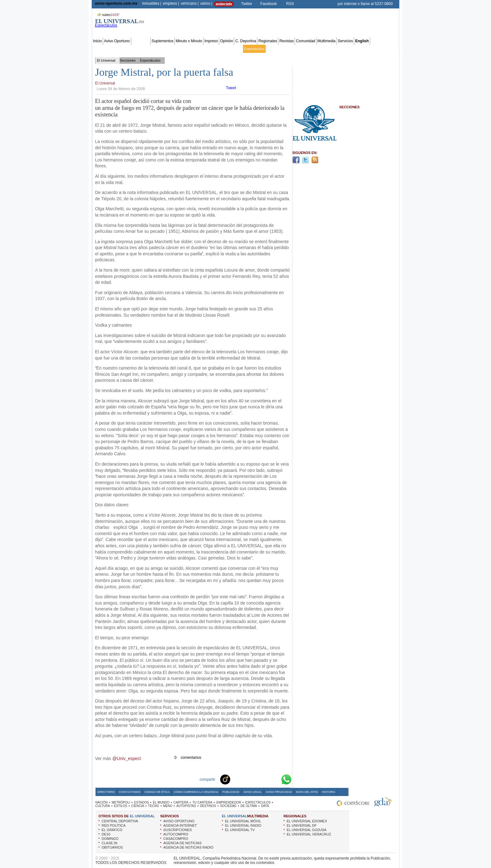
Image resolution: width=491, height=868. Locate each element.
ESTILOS (121, 806)
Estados (164, 49)
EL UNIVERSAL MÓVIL (243, 821)
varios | (206, 3)
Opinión (227, 41)
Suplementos (163, 41)
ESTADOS (141, 802)
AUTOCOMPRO (176, 834)
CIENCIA (138, 806)
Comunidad (305, 41)
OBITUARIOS (112, 847)
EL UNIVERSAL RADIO (243, 825)
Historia (328, 792)
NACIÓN (102, 802)
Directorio (106, 792)
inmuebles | (152, 3)
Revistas (287, 41)
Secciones (141, 41)
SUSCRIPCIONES (178, 830)
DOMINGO (110, 839)
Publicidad (373, 49)
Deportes (300, 49)
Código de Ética (157, 792)
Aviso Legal (252, 792)
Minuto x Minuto (189, 41)
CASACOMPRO (176, 839)
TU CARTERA (202, 802)
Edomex (129, 49)
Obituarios (355, 49)
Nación (99, 49)
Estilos (285, 49)
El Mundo (180, 49)
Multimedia (327, 41)
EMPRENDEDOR (229, 802)
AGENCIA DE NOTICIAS (183, 843)
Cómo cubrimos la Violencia (196, 792)
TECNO (154, 806)
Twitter (247, 4)
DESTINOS (208, 806)
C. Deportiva (246, 41)
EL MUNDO (161, 802)
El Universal (106, 60)
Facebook (269, 4)
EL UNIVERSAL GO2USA (307, 830)
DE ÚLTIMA (249, 806)
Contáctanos (130, 792)
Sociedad (338, 49)
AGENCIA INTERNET (180, 825)
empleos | (171, 3)
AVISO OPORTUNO (179, 821)
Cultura (272, 49)
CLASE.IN (110, 843)
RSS (290, 4)
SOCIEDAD (228, 806)
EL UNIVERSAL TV (240, 830)
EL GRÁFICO (112, 830)
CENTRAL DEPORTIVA (120, 821)
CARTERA (181, 802)
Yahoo (265, 779)
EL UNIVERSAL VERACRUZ (309, 834)
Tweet (231, 88)
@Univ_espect (127, 758)
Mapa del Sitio (307, 792)
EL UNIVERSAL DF (302, 825)
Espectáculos (254, 49)
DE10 (106, 834)
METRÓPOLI (121, 802)
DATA (265, 806)
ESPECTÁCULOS (258, 802)
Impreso (211, 41)
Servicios (346, 41)
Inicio (97, 41)
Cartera (195, 49)
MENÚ (168, 806)
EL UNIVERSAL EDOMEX (307, 821)
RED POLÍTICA (114, 825)
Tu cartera (211, 49)
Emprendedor (232, 49)
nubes (108, 15)
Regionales (268, 41)
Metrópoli (113, 49)
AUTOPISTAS (186, 806)
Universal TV (318, 49)
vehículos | (190, 3)
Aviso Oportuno (117, 41)
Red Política (147, 49)
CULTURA (103, 806)
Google (275, 779)
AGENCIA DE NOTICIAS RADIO (189, 847)
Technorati (235, 779)
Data (387, 49)
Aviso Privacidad (279, 792)
